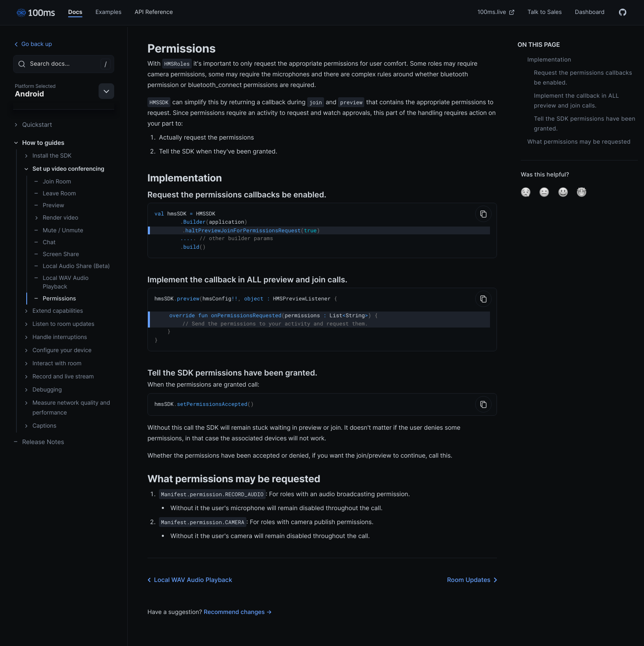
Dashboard (590, 12)
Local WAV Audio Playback (61, 282)
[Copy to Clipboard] (483, 214)
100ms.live (496, 12)
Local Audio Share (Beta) (72, 266)
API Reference (154, 12)
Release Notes (39, 442)
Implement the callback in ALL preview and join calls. (576, 101)
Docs (75, 12)
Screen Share (56, 254)
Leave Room (55, 194)
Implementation (549, 60)
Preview (49, 205)
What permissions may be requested (579, 142)
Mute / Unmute (59, 230)
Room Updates (474, 576)
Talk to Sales (545, 12)
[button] (526, 192)
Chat (45, 242)
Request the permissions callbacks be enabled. (583, 78)
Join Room (52, 182)
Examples (108, 12)
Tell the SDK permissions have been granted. (585, 124)
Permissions (55, 299)
